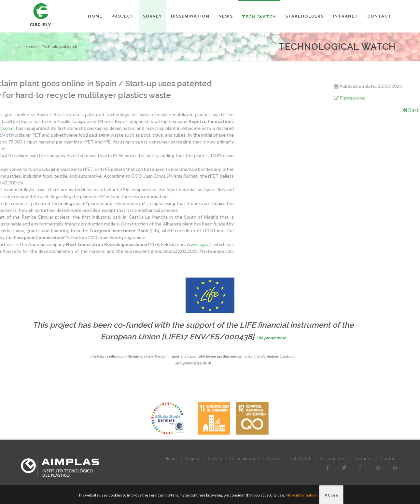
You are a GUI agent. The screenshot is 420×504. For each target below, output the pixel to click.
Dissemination (245, 458)
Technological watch (60, 46)
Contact (389, 458)
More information (301, 495)
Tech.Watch (299, 458)
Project (192, 458)
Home (30, 46)
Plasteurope (378, 98)
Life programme (271, 338)
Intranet (364, 458)
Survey (215, 458)
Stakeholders (333, 458)
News (273, 458)
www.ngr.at (126, 244)
